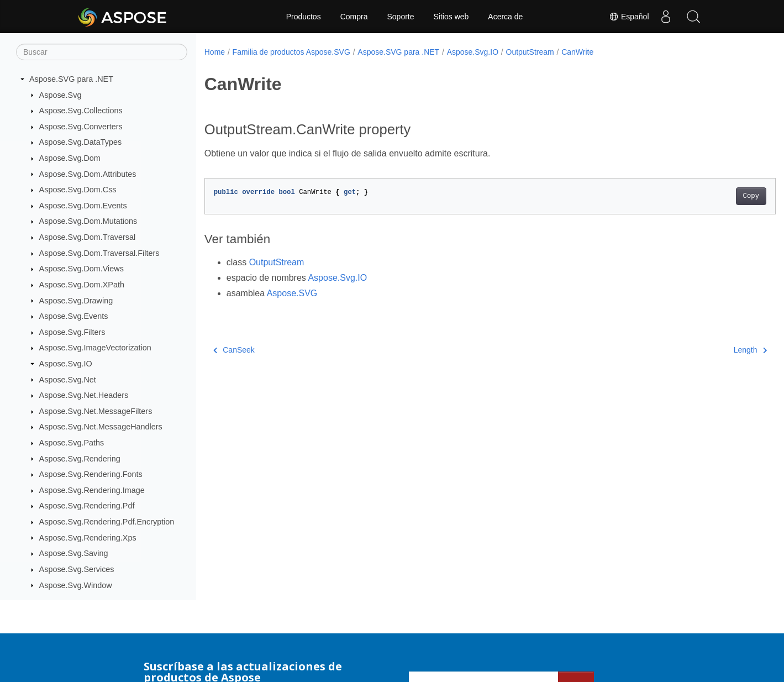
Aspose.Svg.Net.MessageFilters (96, 411)
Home (215, 52)
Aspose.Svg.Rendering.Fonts (91, 474)
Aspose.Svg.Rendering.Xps (88, 538)
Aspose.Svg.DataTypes (81, 142)
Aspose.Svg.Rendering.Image (92, 490)
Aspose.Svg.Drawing (76, 301)
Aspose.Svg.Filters (72, 332)
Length (711, 350)
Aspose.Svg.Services (77, 569)
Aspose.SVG (292, 293)
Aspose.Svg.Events (74, 316)
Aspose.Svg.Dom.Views (81, 269)
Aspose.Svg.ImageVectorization (95, 348)
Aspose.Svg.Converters (81, 127)
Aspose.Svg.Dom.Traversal (88, 237)
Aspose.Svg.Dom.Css (78, 190)
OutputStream (530, 52)
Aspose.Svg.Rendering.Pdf (87, 506)
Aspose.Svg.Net (68, 380)
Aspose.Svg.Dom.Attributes (88, 174)
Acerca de (505, 17)
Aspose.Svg (60, 95)
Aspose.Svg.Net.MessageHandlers (101, 427)
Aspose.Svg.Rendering (80, 459)
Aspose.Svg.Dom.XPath (82, 285)
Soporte (400, 17)
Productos (304, 17)
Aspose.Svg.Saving (74, 553)
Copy (711, 196)
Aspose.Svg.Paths (72, 443)
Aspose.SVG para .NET (71, 79)
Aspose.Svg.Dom (70, 158)
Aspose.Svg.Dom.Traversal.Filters (99, 253)
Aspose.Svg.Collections (81, 111)
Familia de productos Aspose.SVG (291, 52)
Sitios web (451, 17)
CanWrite (577, 52)
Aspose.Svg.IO (66, 364)
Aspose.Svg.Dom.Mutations (88, 221)
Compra (354, 17)
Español (629, 17)
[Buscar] (102, 52)
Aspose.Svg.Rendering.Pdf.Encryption (107, 522)
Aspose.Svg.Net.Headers (84, 395)
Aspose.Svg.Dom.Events (83, 206)
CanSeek (234, 350)
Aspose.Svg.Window (76, 585)
